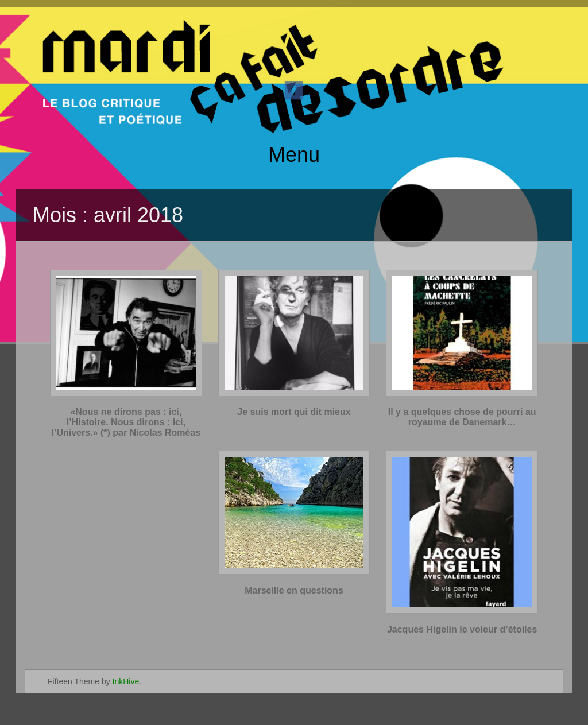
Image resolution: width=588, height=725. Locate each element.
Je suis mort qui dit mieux (294, 412)
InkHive (126, 681)
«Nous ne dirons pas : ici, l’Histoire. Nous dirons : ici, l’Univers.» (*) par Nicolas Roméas (126, 422)
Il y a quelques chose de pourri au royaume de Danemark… (462, 417)
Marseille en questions (294, 590)
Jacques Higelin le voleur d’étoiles (462, 629)
